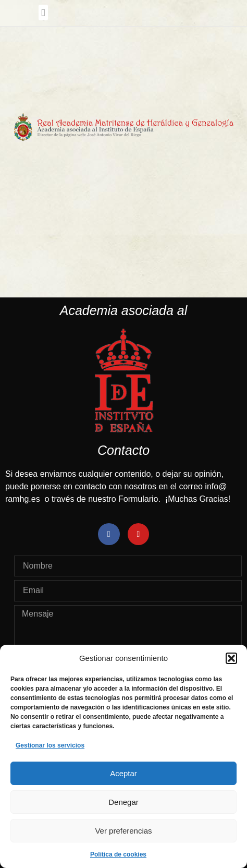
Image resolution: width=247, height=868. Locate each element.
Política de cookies (118, 854)
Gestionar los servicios (50, 745)
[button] (231, 658)
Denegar (123, 802)
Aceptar (123, 773)
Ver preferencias (123, 831)
